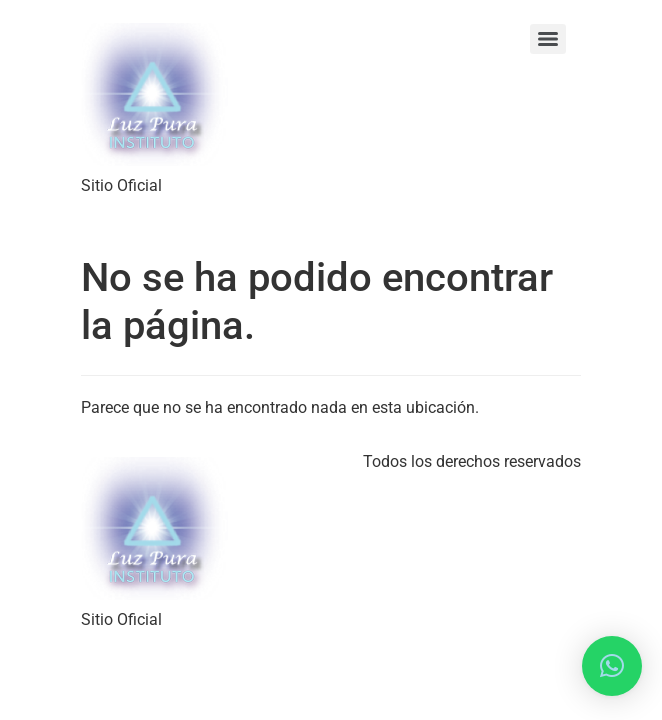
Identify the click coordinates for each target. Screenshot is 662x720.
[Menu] (548, 39)
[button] (612, 666)
